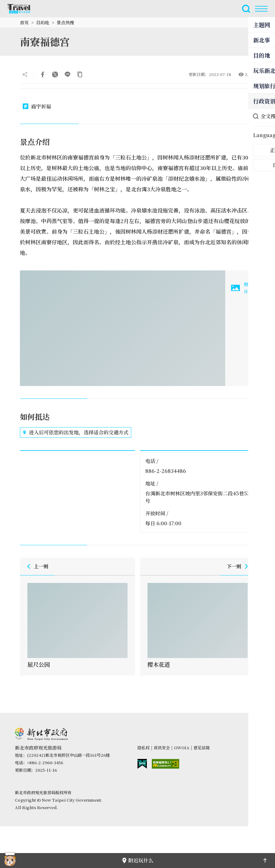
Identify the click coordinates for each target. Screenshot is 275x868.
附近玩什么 (137, 860)
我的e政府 (142, 764)
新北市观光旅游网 (22, 9)
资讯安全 (162, 748)
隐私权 (144, 748)
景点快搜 (65, 22)
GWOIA (182, 748)
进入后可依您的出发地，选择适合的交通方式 (76, 432)
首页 (24, 22)
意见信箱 (202, 748)
